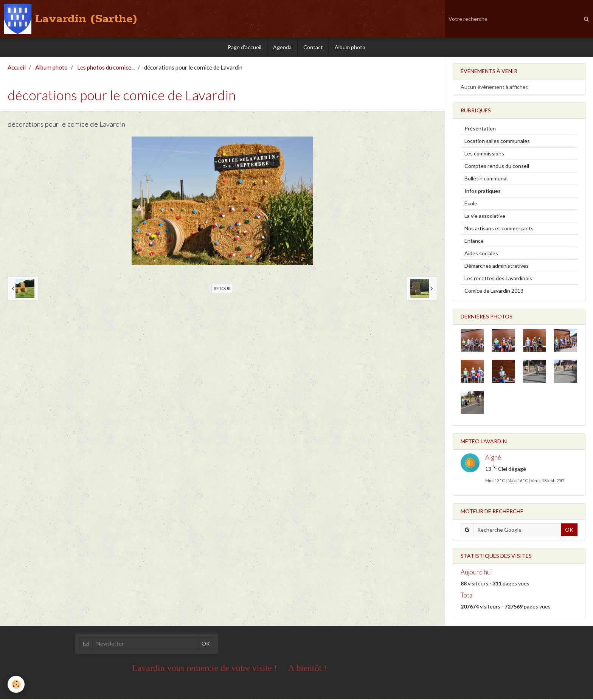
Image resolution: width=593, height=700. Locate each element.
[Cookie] (16, 684)
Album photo (350, 47)
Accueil (17, 68)
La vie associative (485, 217)
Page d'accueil (244, 47)
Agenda (282, 47)
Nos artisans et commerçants (499, 229)
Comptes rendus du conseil (497, 167)
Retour (222, 289)
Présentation (480, 130)
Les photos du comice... (106, 68)
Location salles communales (497, 142)
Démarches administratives (497, 267)
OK (569, 531)
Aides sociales (481, 254)
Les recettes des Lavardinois (498, 279)
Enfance (474, 242)
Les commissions (484, 154)
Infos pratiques (483, 192)
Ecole (471, 204)
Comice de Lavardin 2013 (494, 292)
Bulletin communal (486, 179)
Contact (313, 47)
